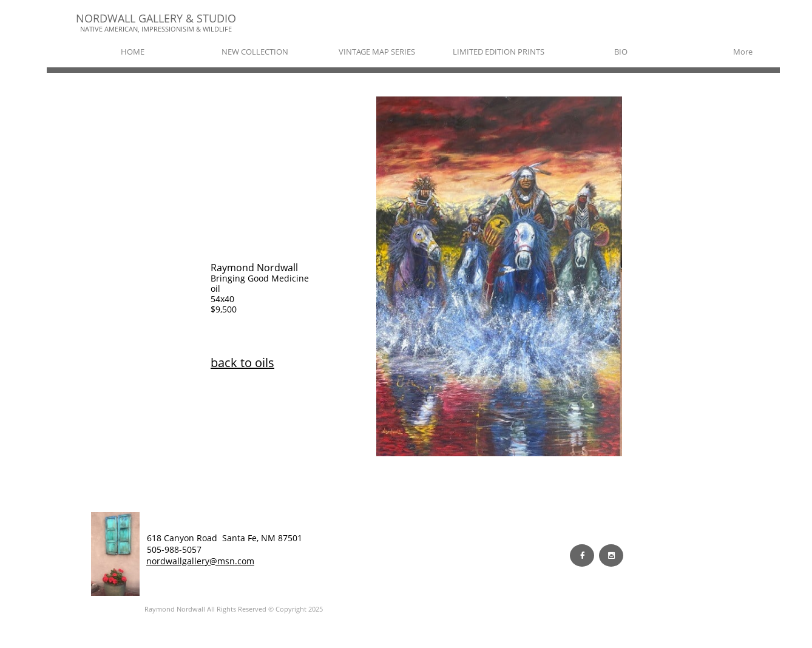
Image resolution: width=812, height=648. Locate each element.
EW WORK (231, 549)
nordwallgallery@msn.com (200, 561)
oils (265, 363)
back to (233, 363)
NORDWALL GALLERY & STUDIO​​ (156, 18)
